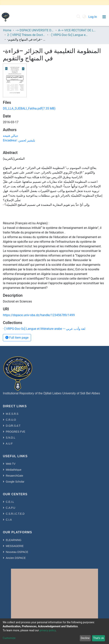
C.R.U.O (11, 420)
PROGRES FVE (16, 432)
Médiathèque (14, 470)
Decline (85, 638)
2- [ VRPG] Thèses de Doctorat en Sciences (26, 35)
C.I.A (9, 520)
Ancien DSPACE (16, 558)
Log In (93, 17)
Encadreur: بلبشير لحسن (19, 140)
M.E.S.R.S (12, 414)
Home (7, 30)
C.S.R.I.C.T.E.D (15, 514)
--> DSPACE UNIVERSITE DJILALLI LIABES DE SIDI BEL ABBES (35, 30)
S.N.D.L (10, 438)
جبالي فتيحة (10, 136)
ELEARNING (14, 540)
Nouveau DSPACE (17, 552)
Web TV (11, 464)
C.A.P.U (10, 508)
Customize (9, 638)
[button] (84, 17)
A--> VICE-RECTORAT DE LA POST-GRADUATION (77, 30)
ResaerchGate (14, 476)
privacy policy (48, 630)
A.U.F (9, 444)
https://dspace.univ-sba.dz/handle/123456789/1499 (39, 315)
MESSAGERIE (15, 546)
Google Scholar (15, 482)
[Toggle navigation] (104, 17)
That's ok (98, 638)
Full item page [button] (17, 338)
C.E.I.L (10, 502)
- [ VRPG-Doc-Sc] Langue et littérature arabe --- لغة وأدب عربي (69, 35)
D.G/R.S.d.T (13, 426)
